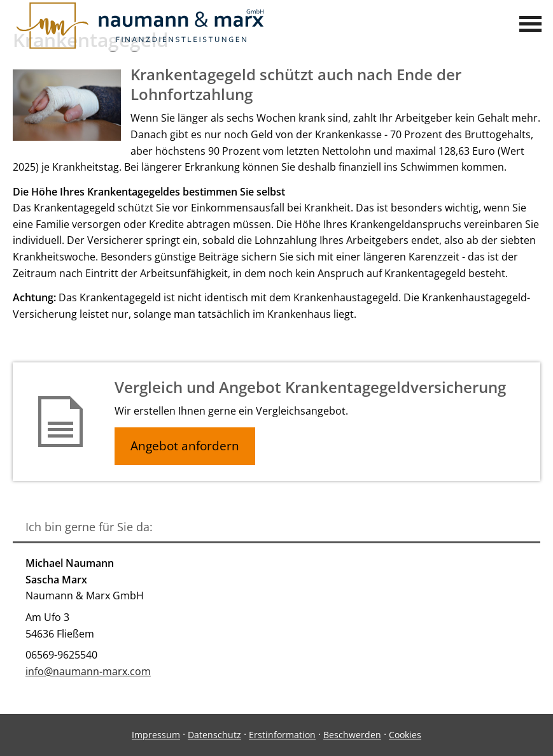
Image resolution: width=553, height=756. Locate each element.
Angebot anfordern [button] (185, 446)
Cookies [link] (405, 735)
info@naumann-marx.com (88, 671)
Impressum (156, 735)
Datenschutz (214, 735)
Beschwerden (352, 735)
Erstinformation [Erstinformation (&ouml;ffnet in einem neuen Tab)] (282, 735)
